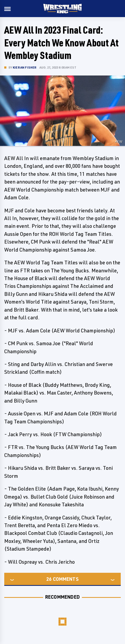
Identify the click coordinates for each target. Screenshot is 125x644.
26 (49, 579)
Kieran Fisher (25, 67)
